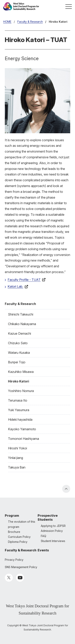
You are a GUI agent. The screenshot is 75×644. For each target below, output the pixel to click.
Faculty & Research (20, 304)
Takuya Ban (17, 467)
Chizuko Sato (18, 343)
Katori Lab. (15, 286)
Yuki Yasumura (19, 410)
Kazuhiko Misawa (21, 372)
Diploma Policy (18, 542)
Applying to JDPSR (53, 526)
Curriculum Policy (19, 537)
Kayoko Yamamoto (22, 429)
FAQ (43, 536)
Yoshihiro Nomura (21, 391)
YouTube (20, 578)
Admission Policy (52, 531)
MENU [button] (69, 6)
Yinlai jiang (15, 458)
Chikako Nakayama (22, 324)
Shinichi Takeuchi (21, 314)
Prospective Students (48, 518)
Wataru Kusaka (19, 353)
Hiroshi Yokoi (17, 448)
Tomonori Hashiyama (23, 439)
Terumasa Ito (18, 400)
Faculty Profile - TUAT (24, 280)
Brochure (14, 532)
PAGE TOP (66, 489)
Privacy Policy (14, 560)
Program (12, 516)
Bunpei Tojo (17, 362)
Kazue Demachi (19, 333)
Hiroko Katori (18, 381)
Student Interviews (53, 541)
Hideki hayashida (20, 420)
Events (43, 550)
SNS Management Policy (21, 567)
